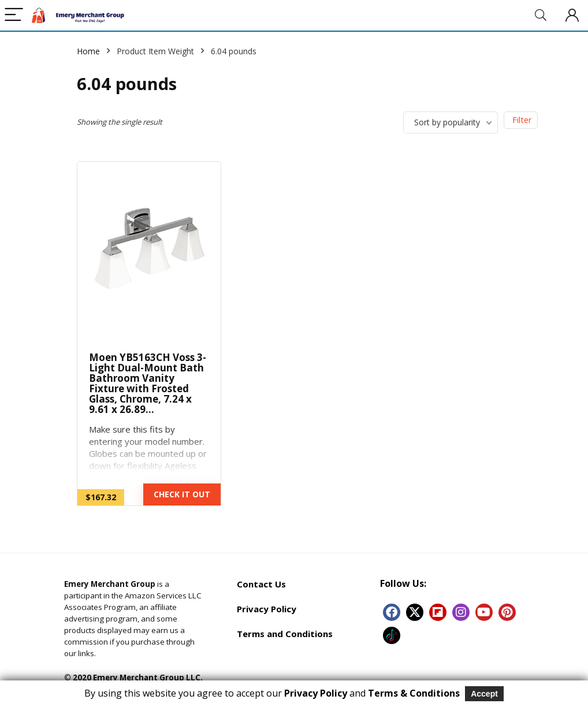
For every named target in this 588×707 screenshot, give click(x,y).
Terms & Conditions (414, 693)
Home (88, 51)
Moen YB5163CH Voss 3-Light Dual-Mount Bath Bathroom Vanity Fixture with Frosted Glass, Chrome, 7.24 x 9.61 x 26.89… (148, 383)
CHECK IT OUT (182, 494)
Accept (484, 694)
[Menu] (14, 15)
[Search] (541, 15)
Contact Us (261, 584)
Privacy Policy (267, 609)
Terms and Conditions (285, 634)
